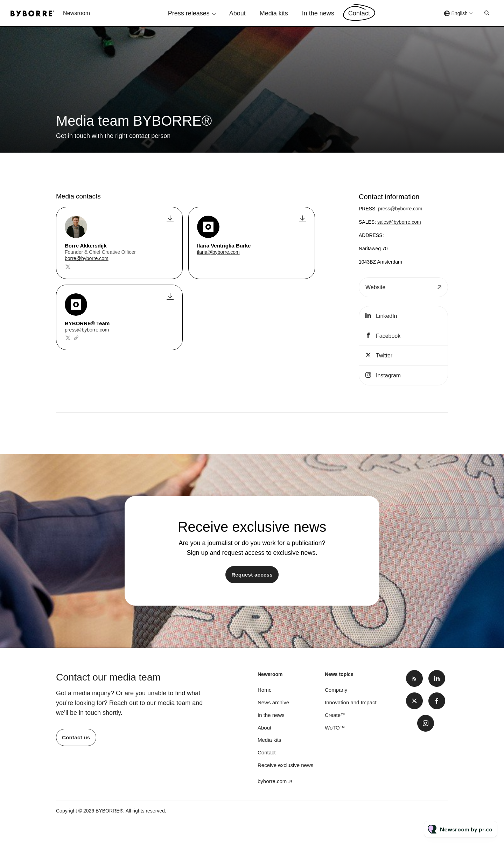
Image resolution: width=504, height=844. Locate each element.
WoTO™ (335, 728)
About (237, 13)
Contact (359, 13)
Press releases (189, 13)
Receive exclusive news (285, 765)
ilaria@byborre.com (218, 252)
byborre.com (272, 781)
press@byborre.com (87, 330)
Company (336, 690)
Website (376, 287)
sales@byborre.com (399, 222)
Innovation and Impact (351, 702)
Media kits (274, 13)
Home (265, 690)
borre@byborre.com (87, 258)
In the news (318, 13)
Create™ (335, 715)
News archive (273, 702)
